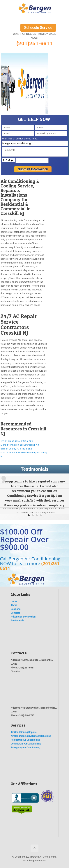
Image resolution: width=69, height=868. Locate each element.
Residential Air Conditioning (25, 740)
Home (14, 601)
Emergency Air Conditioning (25, 748)
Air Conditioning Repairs (24, 732)
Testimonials (17, 621)
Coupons (16, 609)
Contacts (15, 613)
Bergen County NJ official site (16, 449)
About (14, 605)
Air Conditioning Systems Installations (31, 736)
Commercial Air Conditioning (26, 744)
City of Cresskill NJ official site (17, 441)
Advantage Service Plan (23, 617)
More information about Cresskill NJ (20, 445)
